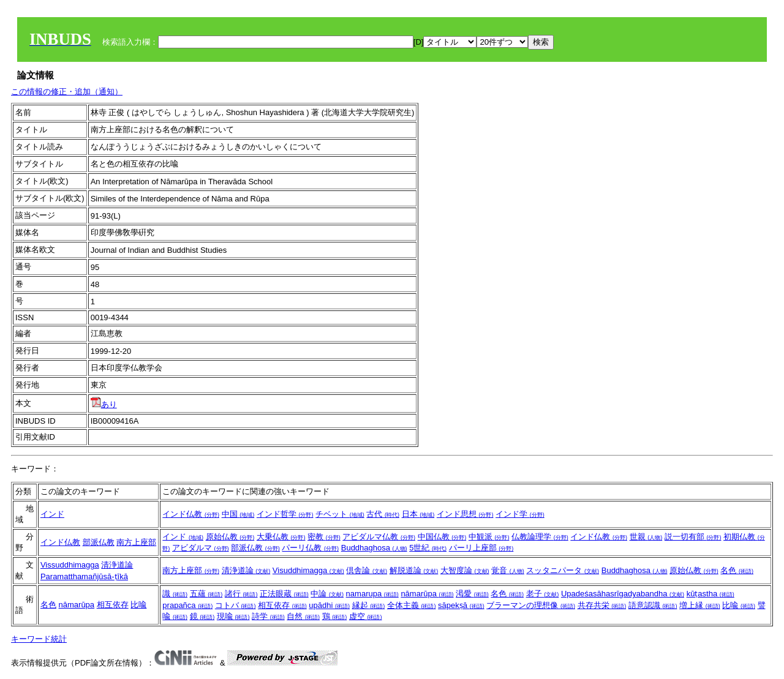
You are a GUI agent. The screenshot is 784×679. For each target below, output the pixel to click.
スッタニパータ (563, 570)
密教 (324, 537)
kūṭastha (710, 594)
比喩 (138, 605)
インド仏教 (191, 514)
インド (52, 514)
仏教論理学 (540, 537)
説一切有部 (693, 537)
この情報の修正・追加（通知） (67, 92)
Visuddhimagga (308, 570)
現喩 (233, 616)
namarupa (372, 594)
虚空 (366, 616)
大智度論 (465, 570)
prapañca (187, 605)
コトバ (236, 605)
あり (104, 404)
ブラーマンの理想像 (531, 605)
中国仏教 (442, 537)
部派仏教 (99, 542)
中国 (238, 514)
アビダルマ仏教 (379, 537)
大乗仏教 (281, 537)
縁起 (369, 605)
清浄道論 (117, 565)
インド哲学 (285, 514)
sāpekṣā (461, 605)
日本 (418, 514)
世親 (646, 537)
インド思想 (465, 514)
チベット (340, 514)
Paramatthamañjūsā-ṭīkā (84, 576)
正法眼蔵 (284, 594)
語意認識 (653, 605)
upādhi (329, 605)
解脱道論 (414, 570)
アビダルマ (201, 548)
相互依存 (113, 605)
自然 (303, 616)
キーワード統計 (39, 639)
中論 (327, 594)
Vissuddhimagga (70, 565)
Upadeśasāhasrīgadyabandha (623, 594)
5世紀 (428, 548)
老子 (543, 594)
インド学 (520, 514)
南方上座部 (136, 542)
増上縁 (700, 605)
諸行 (241, 594)
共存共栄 (602, 605)
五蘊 (206, 594)
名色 (737, 570)
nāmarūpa (77, 605)
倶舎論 (367, 570)
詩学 (268, 616)
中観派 (489, 537)
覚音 (508, 570)
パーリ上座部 (481, 548)
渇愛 (472, 594)
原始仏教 (230, 537)
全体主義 (412, 605)
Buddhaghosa (374, 548)
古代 (383, 514)
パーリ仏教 (310, 548)
